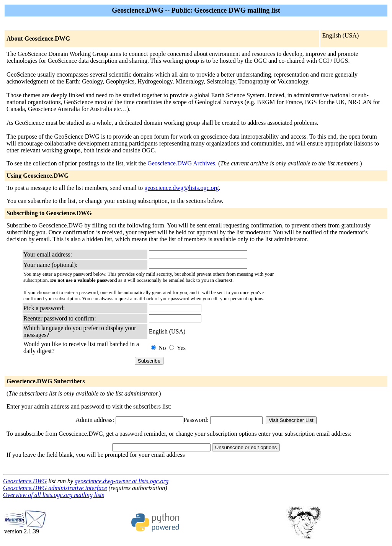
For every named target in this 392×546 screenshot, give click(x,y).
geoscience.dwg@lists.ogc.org (181, 188)
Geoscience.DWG (25, 481)
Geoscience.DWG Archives (181, 163)
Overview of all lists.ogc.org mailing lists (54, 495)
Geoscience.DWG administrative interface (55, 488)
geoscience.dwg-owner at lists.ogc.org (122, 481)
